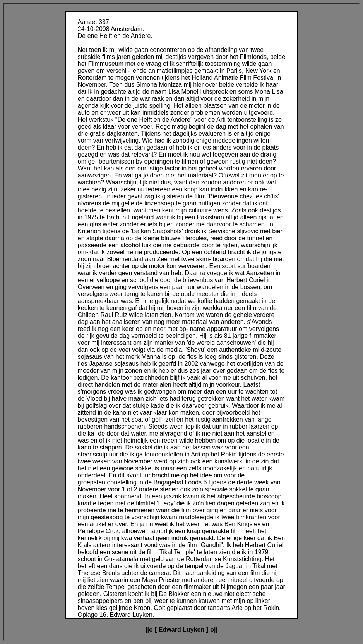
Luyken (193, 629)
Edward (170, 629)
